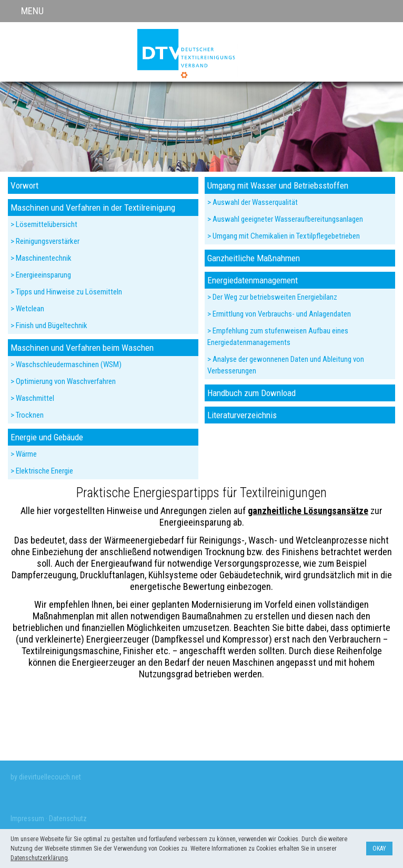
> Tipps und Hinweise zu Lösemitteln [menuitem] (66, 292)
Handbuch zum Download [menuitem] (251, 393)
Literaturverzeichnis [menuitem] (242, 415)
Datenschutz (68, 818)
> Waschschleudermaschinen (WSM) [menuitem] (66, 364)
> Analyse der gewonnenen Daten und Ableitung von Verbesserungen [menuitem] (286, 365)
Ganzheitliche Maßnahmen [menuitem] (254, 258)
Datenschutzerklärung (39, 858)
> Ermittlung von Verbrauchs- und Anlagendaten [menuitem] (279, 314)
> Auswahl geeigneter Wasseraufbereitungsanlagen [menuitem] (285, 219)
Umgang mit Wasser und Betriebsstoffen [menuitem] (278, 185)
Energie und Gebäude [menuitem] (47, 437)
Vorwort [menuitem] (24, 185)
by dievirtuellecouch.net (46, 777)
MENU (32, 11)
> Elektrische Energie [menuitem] (42, 471)
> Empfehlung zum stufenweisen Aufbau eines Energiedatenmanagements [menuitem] (278, 337)
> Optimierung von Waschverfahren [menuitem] (63, 381)
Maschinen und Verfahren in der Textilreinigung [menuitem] (93, 208)
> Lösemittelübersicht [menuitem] (44, 224)
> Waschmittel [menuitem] (32, 398)
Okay (379, 849)
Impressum (27, 818)
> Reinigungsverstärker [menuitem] (45, 241)
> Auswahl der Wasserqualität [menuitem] (253, 202)
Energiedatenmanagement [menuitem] (253, 280)
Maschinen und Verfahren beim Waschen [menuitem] (82, 348)
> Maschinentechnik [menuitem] (41, 258)
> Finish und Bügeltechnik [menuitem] (49, 325)
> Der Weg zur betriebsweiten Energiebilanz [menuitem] (272, 297)
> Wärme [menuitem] (24, 454)
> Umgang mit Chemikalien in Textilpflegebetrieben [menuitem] (284, 236)
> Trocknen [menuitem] (27, 415)
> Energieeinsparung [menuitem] (41, 275)
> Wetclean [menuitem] (27, 309)
